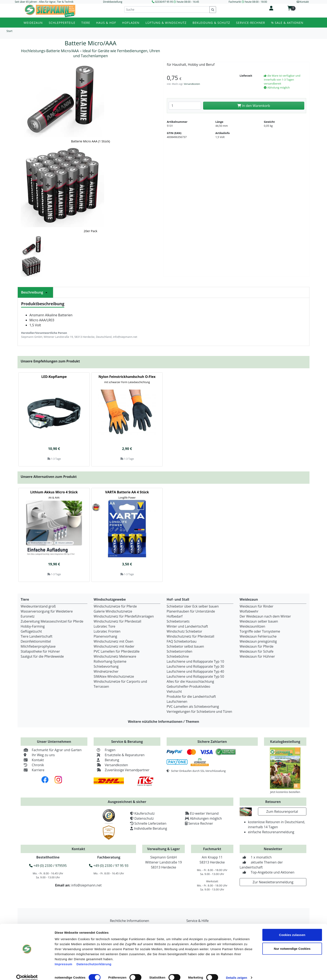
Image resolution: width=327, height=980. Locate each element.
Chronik (32, 765)
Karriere (33, 770)
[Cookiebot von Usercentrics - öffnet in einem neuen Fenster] (27, 972)
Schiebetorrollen (179, 651)
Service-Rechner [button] (251, 23)
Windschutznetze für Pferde (115, 606)
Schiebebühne (178, 656)
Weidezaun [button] (33, 23)
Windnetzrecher (106, 671)
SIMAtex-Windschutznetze (114, 676)
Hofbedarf (175, 616)
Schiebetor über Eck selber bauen (193, 606)
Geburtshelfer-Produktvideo (188, 686)
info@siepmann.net (86, 885)
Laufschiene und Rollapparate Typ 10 (195, 661)
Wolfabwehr (249, 611)
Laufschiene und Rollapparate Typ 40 (195, 671)
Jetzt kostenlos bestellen (285, 792)
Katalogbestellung (285, 742)
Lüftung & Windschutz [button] (166, 23)
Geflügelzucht (31, 631)
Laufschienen (177, 701)
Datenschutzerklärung (94, 958)
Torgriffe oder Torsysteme (260, 631)
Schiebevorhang (106, 666)
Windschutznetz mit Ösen (113, 641)
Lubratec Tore (104, 626)
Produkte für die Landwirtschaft (191, 696)
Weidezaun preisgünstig (258, 641)
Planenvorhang (105, 636)
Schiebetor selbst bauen (185, 646)
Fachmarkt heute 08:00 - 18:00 (248, 2)
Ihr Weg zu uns (38, 755)
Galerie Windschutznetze (113, 611)
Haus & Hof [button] (106, 23)
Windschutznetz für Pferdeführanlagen (124, 616)
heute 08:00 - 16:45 (188, 2)
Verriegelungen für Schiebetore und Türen (199, 712)
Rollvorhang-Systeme (110, 661)
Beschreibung (35, 292)
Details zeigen (236, 972)
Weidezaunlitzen (252, 626)
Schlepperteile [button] (62, 23)
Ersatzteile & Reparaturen (119, 755)
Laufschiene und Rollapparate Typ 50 (195, 676)
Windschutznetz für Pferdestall (117, 621)
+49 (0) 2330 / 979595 (48, 866)
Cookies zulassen (292, 929)
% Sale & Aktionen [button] (287, 23)
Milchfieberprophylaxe (38, 646)
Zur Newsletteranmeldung (273, 882)
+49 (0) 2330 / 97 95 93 (109, 866)
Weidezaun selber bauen (259, 621)
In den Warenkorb (254, 106)
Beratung (106, 760)
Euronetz (28, 616)
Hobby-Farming (33, 626)
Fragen (105, 750)
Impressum (64, 958)
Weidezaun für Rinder (257, 606)
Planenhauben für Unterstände (191, 611)
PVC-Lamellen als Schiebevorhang (193, 707)
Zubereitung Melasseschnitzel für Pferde (52, 621)
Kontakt (32, 760)
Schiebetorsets (178, 621)
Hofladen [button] (131, 23)
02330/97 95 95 (164, 2)
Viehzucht (174, 691)
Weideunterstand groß (38, 606)
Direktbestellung (113, 2)
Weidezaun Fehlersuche (258, 636)
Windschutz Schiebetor (184, 631)
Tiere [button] (86, 23)
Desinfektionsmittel (36, 641)
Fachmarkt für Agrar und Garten (51, 750)
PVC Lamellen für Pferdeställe (117, 651)
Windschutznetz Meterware (115, 656)
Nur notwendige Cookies (292, 943)
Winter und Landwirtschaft (187, 626)
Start (9, 31)
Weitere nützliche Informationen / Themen (163, 722)
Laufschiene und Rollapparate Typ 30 (195, 666)
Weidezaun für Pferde (257, 646)
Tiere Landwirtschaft (36, 636)
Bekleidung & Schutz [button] (211, 23)
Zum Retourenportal (282, 812)
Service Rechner (201, 823)
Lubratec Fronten (107, 631)
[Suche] (167, 9)
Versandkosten (192, 84)
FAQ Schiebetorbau (182, 641)
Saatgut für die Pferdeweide (42, 656)
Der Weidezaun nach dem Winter (265, 616)
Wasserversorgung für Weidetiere (47, 611)
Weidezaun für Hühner (257, 656)
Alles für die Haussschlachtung (190, 681)
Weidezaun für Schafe (257, 651)
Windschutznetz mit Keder (114, 646)
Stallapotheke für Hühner (40, 651)
